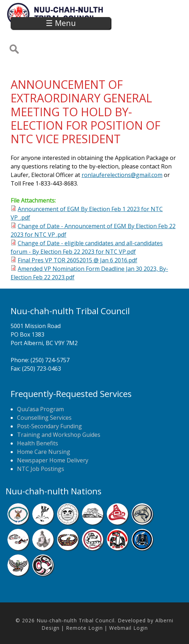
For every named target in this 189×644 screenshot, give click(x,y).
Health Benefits (38, 443)
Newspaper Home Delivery (53, 460)
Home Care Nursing (44, 452)
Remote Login (84, 628)
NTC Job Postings (41, 469)
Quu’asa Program (40, 409)
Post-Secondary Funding (49, 426)
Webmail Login (129, 628)
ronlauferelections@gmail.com (122, 175)
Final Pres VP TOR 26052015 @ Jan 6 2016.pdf (77, 260)
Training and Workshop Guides (59, 435)
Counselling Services (44, 418)
